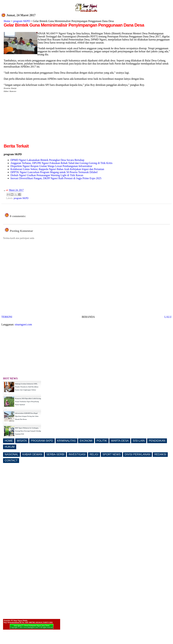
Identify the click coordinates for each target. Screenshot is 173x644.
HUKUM (10, 447)
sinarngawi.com (23, 324)
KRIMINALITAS (66, 441)
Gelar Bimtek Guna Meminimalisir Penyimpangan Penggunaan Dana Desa (74, 25)
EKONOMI (86, 441)
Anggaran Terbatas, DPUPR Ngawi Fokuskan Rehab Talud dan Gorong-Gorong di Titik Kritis (61, 163)
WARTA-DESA (120, 441)
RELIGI (94, 454)
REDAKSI (160, 454)
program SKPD (22, 21)
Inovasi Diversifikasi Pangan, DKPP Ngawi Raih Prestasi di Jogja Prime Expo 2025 (56, 178)
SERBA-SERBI (55, 454)
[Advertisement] (32, 119)
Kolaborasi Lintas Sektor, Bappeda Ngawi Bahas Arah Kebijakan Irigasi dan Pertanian (57, 169)
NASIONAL (12, 454)
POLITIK (102, 441)
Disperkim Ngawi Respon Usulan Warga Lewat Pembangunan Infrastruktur (51, 166)
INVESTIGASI (77, 454)
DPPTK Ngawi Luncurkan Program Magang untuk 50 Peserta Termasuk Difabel (54, 172)
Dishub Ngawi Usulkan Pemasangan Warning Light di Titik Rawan (47, 175)
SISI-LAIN (139, 441)
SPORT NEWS (112, 454)
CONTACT (11, 460)
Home (7, 21)
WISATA (22, 441)
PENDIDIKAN (157, 441)
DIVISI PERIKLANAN (138, 454)
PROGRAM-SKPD (42, 441)
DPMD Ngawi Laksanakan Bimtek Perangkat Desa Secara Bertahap (47, 160)
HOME (9, 441)
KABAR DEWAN (32, 454)
